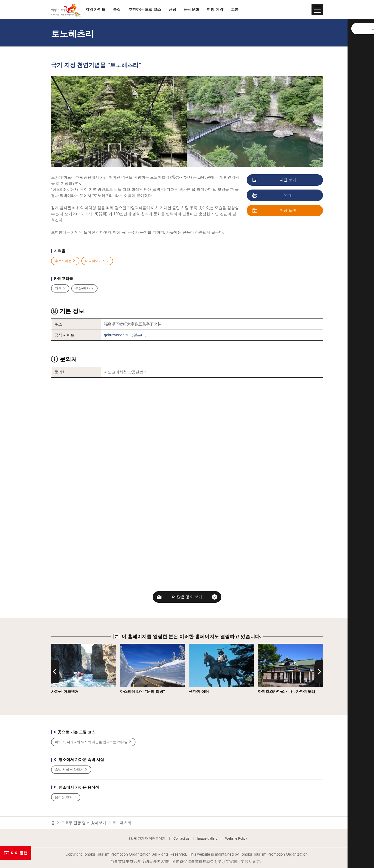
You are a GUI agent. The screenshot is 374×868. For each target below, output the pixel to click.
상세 (55, 646)
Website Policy (236, 838)
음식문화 (192, 10)
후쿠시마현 (65, 261)
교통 (235, 10)
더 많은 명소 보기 (187, 597)
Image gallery (207, 838)
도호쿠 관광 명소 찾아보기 (84, 823)
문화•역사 (84, 289)
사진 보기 (274, 180)
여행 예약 (215, 10)
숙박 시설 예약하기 (71, 770)
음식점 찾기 (66, 797)
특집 (117, 10)
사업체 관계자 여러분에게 (146, 838)
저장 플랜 (274, 211)
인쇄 (272, 195)
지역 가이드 (95, 10)
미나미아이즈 (97, 261)
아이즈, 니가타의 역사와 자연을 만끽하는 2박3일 (93, 742)
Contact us (181, 838)
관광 (172, 10)
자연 (60, 289)
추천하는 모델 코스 (145, 10)
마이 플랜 (16, 853)
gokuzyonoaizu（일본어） (126, 335)
